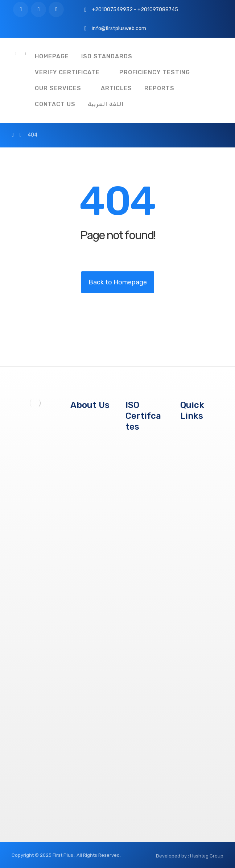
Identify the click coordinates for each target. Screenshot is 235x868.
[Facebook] (21, 9)
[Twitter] (38, 9)
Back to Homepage (118, 282)
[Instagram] (56, 9)
